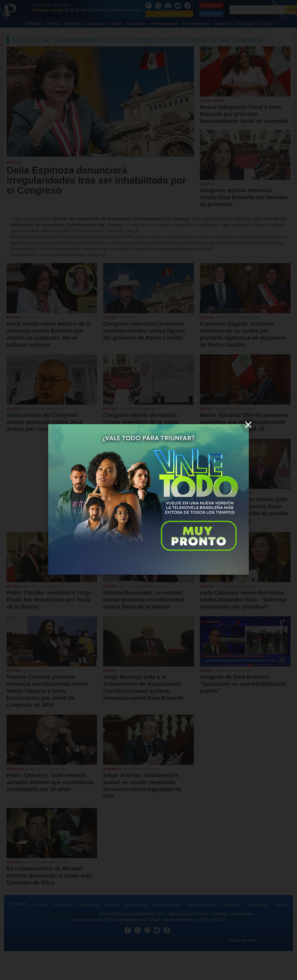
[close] (248, 425)
